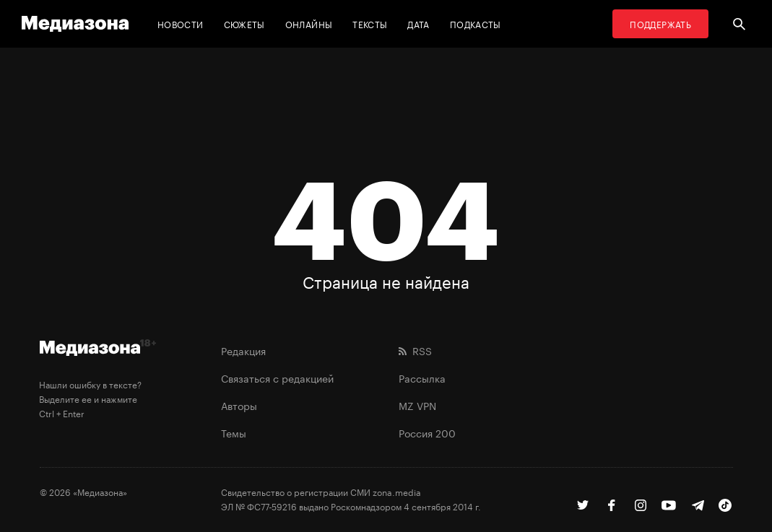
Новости (181, 23)
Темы (234, 432)
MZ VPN (417, 405)
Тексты (370, 23)
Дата (418, 23)
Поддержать (660, 23)
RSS (415, 350)
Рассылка (422, 378)
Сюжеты (244, 23)
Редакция (243, 350)
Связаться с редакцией (277, 378)
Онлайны (309, 23)
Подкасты (476, 23)
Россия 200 (427, 432)
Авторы (239, 405)
